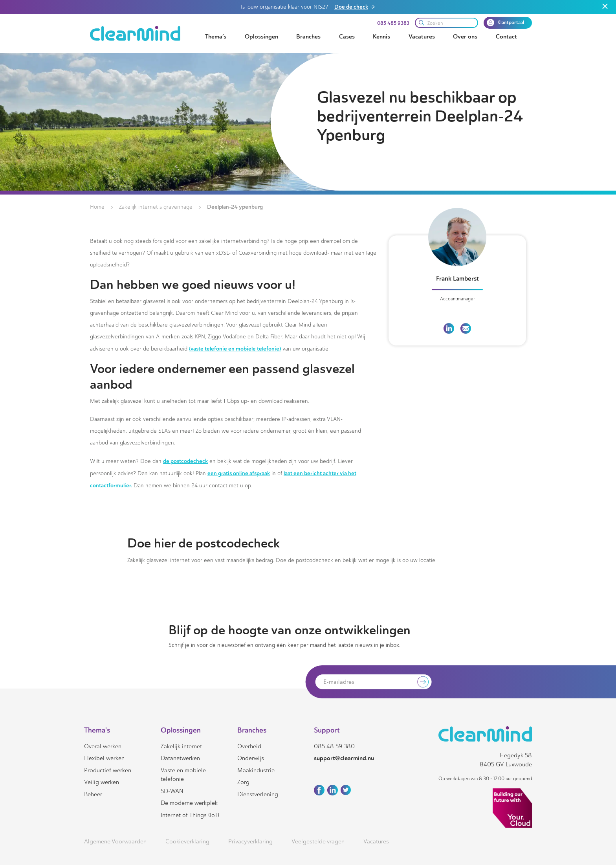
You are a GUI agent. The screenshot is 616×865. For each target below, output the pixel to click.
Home (97, 207)
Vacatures (422, 37)
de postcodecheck (185, 461)
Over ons (465, 37)
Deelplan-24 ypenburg (235, 207)
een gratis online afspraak (239, 473)
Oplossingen (261, 37)
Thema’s (216, 37)
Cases (347, 37)
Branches (308, 37)
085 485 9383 (393, 23)
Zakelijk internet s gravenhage (156, 207)
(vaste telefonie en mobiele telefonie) (235, 349)
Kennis (381, 37)
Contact (506, 37)
